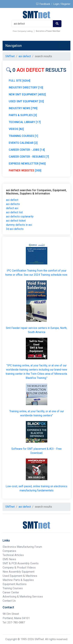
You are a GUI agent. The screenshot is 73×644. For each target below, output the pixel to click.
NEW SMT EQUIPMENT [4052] (27, 94)
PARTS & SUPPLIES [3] (23, 115)
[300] (25, 171)
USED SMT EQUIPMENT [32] (26, 101)
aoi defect (12, 200)
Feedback (43, 4)
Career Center (11, 592)
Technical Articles (13, 555)
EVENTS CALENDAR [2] (23, 143)
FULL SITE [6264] (20, 81)
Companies (9, 551)
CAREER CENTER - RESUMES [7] (29, 157)
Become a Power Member (48, 31)
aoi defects (13, 204)
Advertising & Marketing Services (23, 597)
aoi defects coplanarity (20, 216)
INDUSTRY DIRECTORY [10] (26, 88)
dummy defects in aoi (19, 225)
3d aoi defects (15, 229)
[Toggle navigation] (63, 46)
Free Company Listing (23, 31)
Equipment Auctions (15, 584)
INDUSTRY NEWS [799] (23, 108)
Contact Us (9, 601)
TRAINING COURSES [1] (23, 136)
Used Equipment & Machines (20, 576)
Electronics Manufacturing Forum (22, 547)
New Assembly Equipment (19, 572)
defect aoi (12, 208)
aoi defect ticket (16, 221)
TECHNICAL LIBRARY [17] (25, 122)
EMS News (9, 559)
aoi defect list (14, 212)
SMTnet (10, 56)
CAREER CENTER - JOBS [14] (27, 150)
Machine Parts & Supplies (18, 580)
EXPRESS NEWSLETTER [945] (27, 164)
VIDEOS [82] (16, 129)
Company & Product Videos (19, 568)
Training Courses (13, 588)
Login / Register (62, 4)
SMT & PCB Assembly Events (21, 563)
